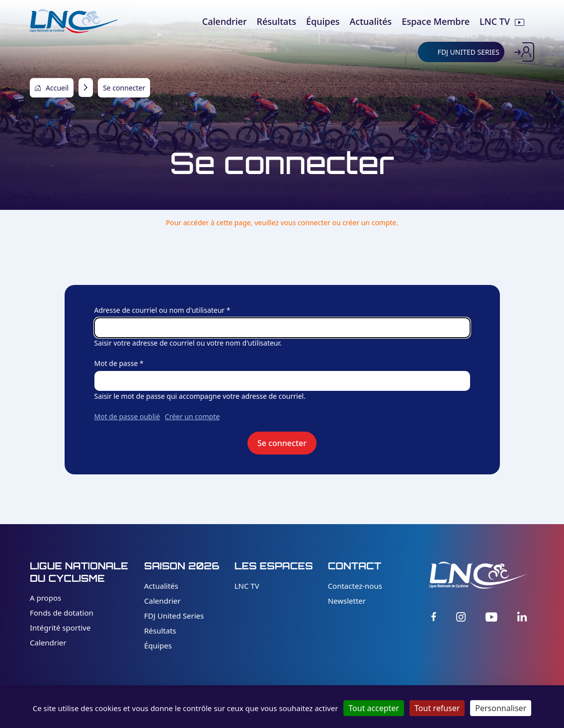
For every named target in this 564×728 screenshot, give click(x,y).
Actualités (161, 586)
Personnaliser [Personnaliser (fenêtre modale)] (501, 708)
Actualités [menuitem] (371, 21)
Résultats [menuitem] (277, 21)
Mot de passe (116, 363)
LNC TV (247, 586)
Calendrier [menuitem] (225, 21)
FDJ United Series (174, 616)
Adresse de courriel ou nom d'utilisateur (160, 310)
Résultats (160, 631)
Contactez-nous (355, 586)
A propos (45, 598)
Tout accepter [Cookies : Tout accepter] (374, 708)
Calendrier (48, 642)
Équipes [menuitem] (323, 21)
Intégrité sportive (60, 628)
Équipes (158, 645)
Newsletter (347, 601)
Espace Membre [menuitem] (436, 21)
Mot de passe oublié (127, 416)
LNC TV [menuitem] (495, 21)
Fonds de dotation (62, 613)
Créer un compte (192, 416)
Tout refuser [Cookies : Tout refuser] (437, 708)
